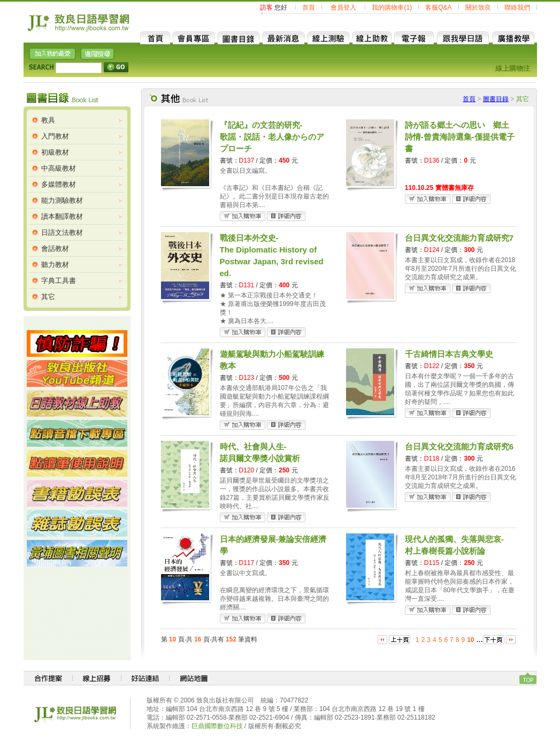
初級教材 (55, 152)
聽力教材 (55, 265)
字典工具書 (59, 281)
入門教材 (55, 136)
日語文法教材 (62, 232)
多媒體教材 (59, 184)
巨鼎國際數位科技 (217, 726)
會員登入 (343, 7)
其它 (48, 297)
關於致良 (478, 7)
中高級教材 (59, 168)
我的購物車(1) (392, 7)
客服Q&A (438, 7)
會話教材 (55, 249)
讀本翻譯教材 (62, 216)
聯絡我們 (517, 7)
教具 (48, 120)
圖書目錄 (496, 99)
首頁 (309, 7)
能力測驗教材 (62, 200)
